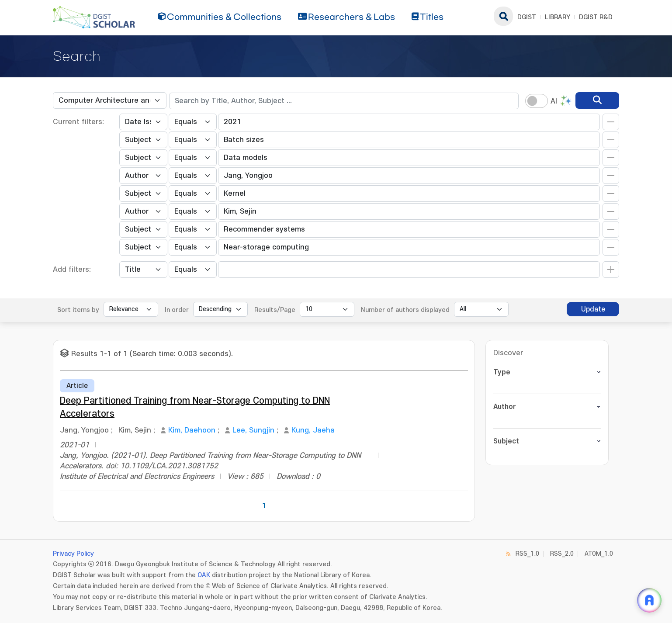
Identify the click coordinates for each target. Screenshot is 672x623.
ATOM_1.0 (599, 554)
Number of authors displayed (405, 310)
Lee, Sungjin (253, 430)
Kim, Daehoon (192, 430)
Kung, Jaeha (313, 430)
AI (554, 101)
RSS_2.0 (562, 554)
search (503, 16)
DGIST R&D (596, 17)
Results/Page (275, 310)
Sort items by (78, 310)
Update (593, 309)
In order (177, 310)
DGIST (527, 17)
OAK (204, 575)
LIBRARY (558, 17)
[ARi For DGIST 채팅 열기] (649, 600)
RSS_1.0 (527, 554)
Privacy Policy (73, 554)
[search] (597, 100)
